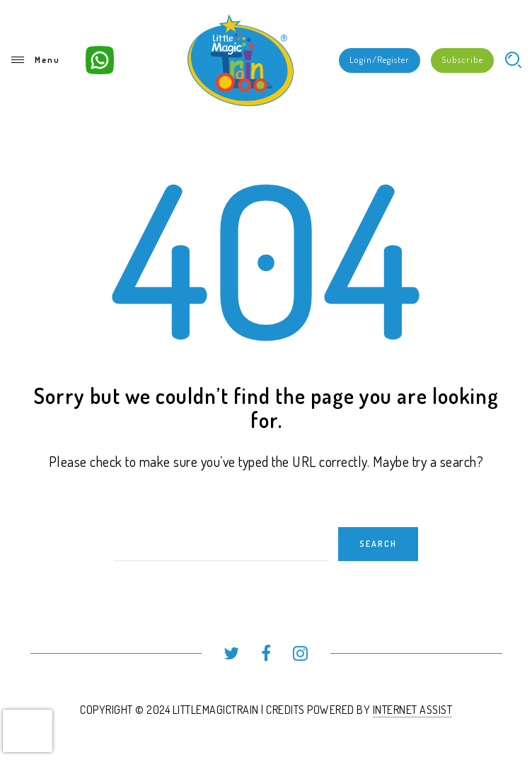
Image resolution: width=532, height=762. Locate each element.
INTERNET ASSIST (413, 710)
